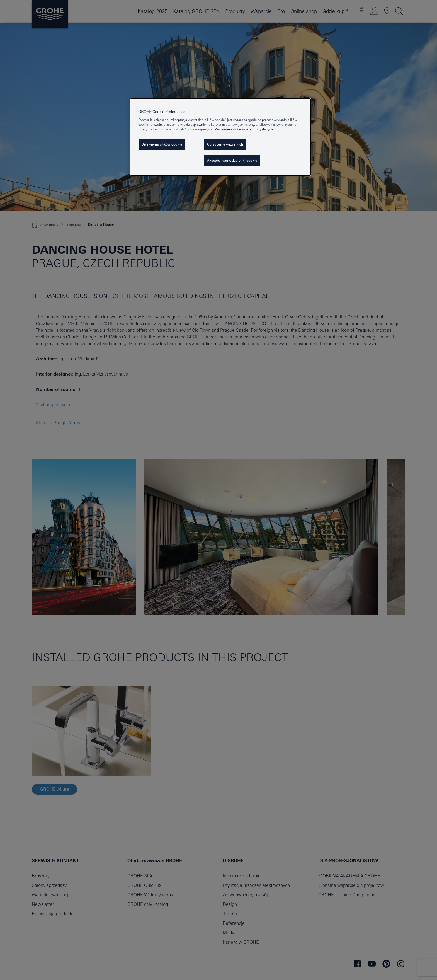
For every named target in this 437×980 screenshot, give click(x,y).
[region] (220, 137)
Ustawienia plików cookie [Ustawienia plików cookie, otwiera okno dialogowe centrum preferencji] (162, 144)
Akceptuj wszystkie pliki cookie (232, 160)
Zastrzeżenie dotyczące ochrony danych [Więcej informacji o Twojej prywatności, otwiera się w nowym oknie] (244, 129)
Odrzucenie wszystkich (225, 144)
